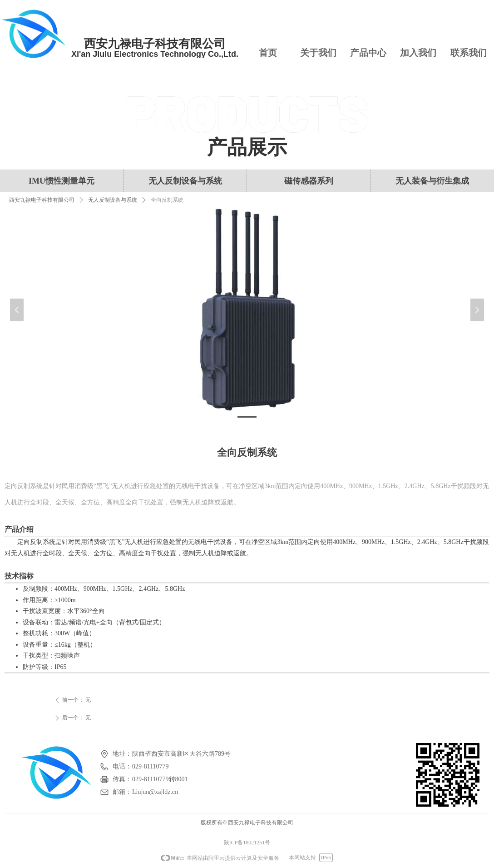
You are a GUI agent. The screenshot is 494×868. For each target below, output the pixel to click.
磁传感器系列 (309, 181)
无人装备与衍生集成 (432, 181)
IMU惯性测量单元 (62, 181)
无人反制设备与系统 (113, 200)
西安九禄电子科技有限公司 (42, 200)
